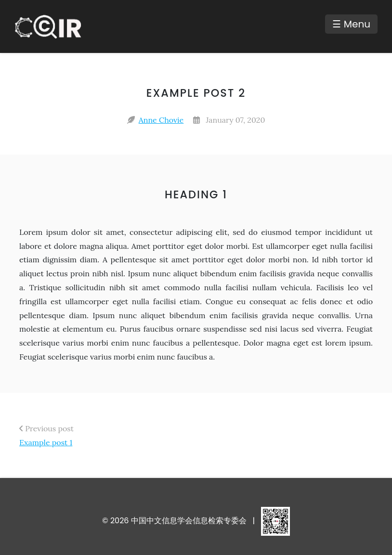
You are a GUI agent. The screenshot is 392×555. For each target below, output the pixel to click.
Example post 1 (46, 442)
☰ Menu (351, 24)
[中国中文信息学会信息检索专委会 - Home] (53, 26)
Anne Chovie (161, 120)
